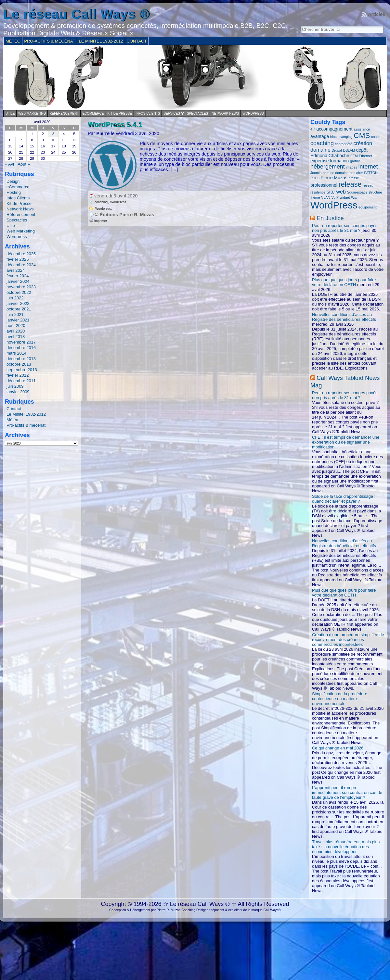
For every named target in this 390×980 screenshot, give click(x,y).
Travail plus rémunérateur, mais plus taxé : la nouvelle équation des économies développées (346, 847)
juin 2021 (15, 314)
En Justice (330, 218)
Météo (12, 420)
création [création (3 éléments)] (363, 143)
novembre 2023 (21, 287)
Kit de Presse (120, 113)
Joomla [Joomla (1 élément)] (316, 173)
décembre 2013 (21, 359)
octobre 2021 (19, 309)
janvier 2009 (18, 392)
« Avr (10, 164)
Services (172, 113)
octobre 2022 (19, 292)
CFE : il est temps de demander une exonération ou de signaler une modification (346, 442)
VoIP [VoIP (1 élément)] (335, 197)
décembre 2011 (21, 381)
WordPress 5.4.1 (115, 125)
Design (13, 181)
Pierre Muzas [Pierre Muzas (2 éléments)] (334, 178)
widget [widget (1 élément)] (345, 197)
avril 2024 (16, 270)
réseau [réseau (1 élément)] (368, 185)
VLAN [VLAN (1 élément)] (326, 197)
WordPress (118, 202)
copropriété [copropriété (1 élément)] (344, 144)
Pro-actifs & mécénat (26, 425)
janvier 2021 (18, 320)
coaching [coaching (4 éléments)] (322, 143)
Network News (225, 113)
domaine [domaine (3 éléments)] (320, 150)
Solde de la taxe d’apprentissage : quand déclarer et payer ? (344, 499)
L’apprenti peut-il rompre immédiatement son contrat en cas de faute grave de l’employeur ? (347, 792)
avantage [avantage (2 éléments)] (320, 136)
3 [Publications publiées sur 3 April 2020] (53, 134)
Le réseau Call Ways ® (76, 14)
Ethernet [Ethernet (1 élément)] (365, 156)
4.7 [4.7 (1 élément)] (313, 129)
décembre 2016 (21, 348)
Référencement (64, 113)
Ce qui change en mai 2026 (338, 748)
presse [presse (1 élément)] (354, 178)
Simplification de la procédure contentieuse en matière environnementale (340, 699)
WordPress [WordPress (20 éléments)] (334, 205)
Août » (24, 164)
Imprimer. (98, 221)
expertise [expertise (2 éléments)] (320, 161)
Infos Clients (148, 113)
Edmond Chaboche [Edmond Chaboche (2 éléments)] (330, 156)
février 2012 (18, 375)
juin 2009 (15, 386)
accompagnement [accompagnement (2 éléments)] (334, 129)
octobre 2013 (19, 364)
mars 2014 (16, 353)
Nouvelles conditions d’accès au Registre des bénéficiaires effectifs (344, 317)
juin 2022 (15, 298)
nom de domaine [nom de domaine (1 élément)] (336, 173)
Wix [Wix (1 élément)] (354, 197)
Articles (377, 14)
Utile (10, 113)
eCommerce (93, 113)
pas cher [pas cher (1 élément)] (356, 173)
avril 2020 (16, 331)
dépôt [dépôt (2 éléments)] (362, 150)
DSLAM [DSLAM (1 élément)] (349, 150)
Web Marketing (32, 113)
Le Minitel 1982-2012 (26, 414)
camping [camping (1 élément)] (346, 137)
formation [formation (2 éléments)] (339, 161)
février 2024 (18, 276)
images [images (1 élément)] (351, 167)
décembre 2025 (21, 254)
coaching (101, 202)
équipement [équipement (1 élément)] (368, 207)
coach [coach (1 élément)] (376, 137)
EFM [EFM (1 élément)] (354, 156)
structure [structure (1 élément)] (375, 192)
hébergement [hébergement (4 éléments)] (328, 167)
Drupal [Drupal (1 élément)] (337, 150)
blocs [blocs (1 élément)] (334, 137)
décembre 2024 (21, 265)
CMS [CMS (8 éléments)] (362, 136)
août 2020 (16, 326)
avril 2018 (16, 337)
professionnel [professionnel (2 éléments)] (324, 185)
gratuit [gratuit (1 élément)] (355, 161)
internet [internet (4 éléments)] (368, 167)
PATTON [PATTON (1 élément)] (371, 173)
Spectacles (197, 113)
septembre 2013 (22, 370)
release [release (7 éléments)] (350, 184)
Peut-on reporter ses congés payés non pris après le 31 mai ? (345, 228)
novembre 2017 (21, 342)
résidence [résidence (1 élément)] (318, 192)
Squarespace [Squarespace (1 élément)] (357, 192)
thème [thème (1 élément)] (315, 197)
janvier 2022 (18, 303)
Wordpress (253, 113)
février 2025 (18, 259)
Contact (14, 409)
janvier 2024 (18, 281)
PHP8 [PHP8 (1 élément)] (315, 178)
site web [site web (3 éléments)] (336, 192)
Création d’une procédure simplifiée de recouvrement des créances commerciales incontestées (348, 640)
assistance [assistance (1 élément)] (362, 129)
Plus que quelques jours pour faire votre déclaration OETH (344, 282)
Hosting (14, 192)
